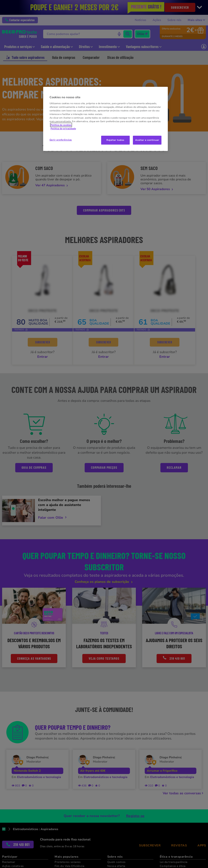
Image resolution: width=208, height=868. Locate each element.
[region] (106, 119)
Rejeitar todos (115, 140)
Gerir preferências (61, 140)
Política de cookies (61, 125)
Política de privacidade (63, 129)
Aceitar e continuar (147, 140)
